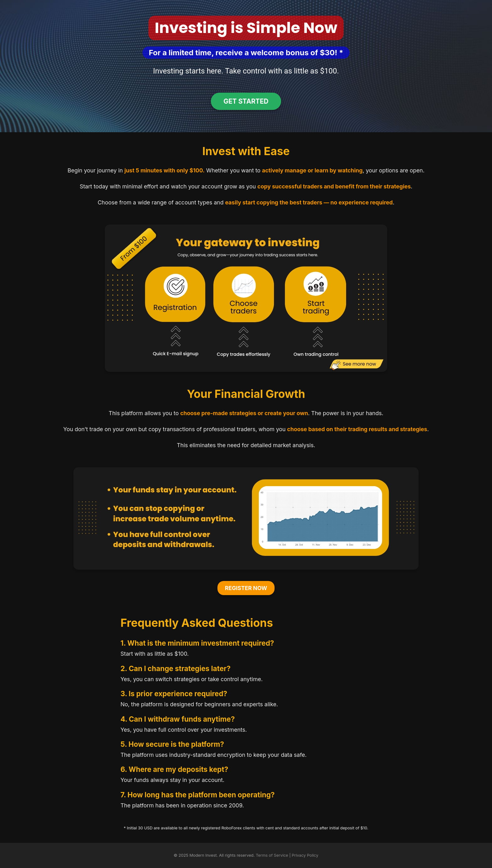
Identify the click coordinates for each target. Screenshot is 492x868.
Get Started (246, 101)
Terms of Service (272, 855)
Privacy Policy (305, 855)
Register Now (246, 588)
